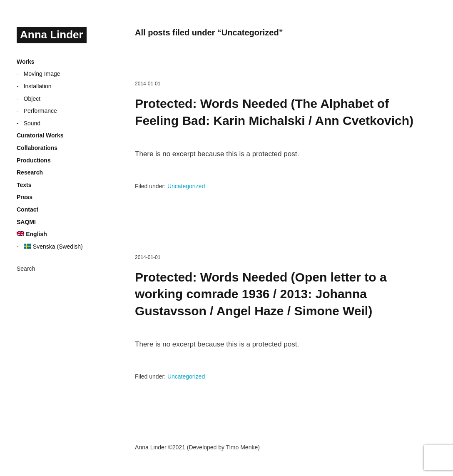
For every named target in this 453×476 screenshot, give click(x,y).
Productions (34, 160)
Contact (27, 209)
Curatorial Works (40, 135)
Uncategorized (186, 186)
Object (32, 99)
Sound (32, 123)
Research (30, 172)
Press (25, 197)
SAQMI (26, 222)
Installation (38, 86)
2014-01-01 (148, 84)
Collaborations (37, 148)
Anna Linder (52, 35)
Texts (24, 185)
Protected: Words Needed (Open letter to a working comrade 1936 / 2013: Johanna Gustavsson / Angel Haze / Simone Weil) (261, 294)
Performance (40, 111)
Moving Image (42, 74)
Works (26, 62)
